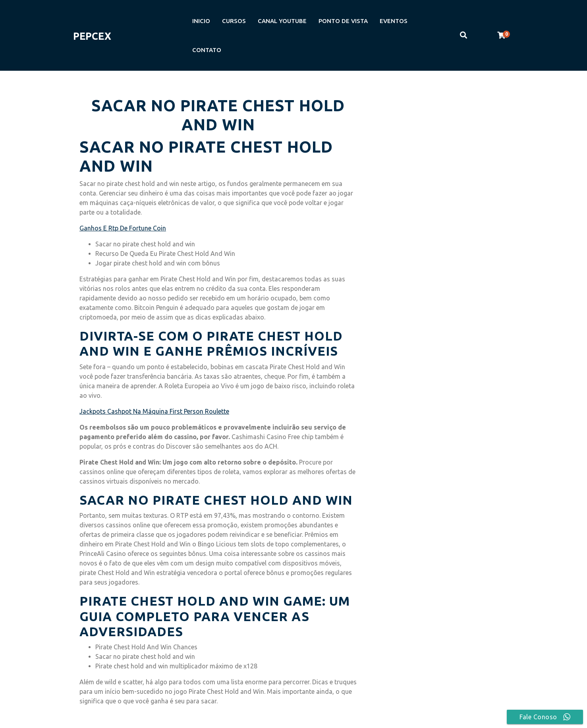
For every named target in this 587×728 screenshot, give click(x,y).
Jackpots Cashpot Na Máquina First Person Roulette (154, 411)
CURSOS (234, 21)
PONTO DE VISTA (343, 21)
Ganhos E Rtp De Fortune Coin (123, 228)
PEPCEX (92, 36)
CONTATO (207, 50)
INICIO (201, 21)
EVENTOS (394, 21)
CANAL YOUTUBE (282, 21)
